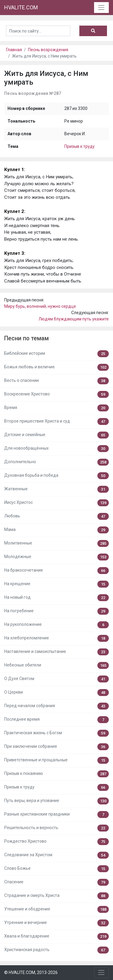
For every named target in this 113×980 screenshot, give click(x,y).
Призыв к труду (79, 146)
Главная (14, 50)
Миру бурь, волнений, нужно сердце (40, 306)
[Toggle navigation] (101, 7)
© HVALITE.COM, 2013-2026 (31, 972)
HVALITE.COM (21, 7)
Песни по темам (26, 338)
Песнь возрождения (48, 50)
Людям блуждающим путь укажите (74, 319)
